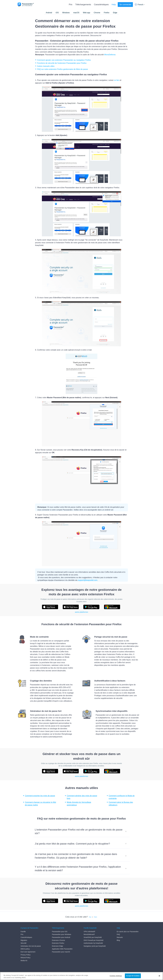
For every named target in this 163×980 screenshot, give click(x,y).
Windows (66, 13)
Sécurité (23, 943)
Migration (24, 940)
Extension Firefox (58, 943)
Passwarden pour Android (61, 937)
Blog (118, 940)
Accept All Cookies (133, 976)
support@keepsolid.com (88, 580)
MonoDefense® (89, 934)
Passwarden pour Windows (62, 934)
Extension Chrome (58, 940)
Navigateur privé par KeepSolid (95, 946)
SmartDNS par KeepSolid (93, 937)
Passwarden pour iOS (60, 932)
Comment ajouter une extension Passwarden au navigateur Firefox (64, 60)
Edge (115, 13)
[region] (81, 976)
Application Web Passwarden (62, 949)
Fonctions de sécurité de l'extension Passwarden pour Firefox (62, 63)
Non (96, 917)
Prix (71, 5)
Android (49, 13)
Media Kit (24, 961)
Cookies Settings (116, 976)
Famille (23, 932)
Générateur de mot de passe (31, 946)
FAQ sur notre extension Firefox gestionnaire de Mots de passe (62, 69)
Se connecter (125, 5)
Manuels (120, 937)
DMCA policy (25, 949)
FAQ (118, 934)
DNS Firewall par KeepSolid (93, 940)
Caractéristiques (101, 5)
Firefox (107, 13)
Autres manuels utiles (46, 66)
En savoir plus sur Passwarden (128, 932)
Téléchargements (83, 5)
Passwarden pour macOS (61, 952)
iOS (57, 13)
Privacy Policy (26, 955)
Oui (90, 917)
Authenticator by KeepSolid (93, 943)
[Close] (159, 976)
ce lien (117, 80)
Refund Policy (25, 958)
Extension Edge (58, 946)
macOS (76, 13)
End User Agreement (28, 952)
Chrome (97, 13)
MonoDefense (110, 55)
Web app (87, 13)
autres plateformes (81, 612)
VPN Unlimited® (89, 932)
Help (114, 5)
